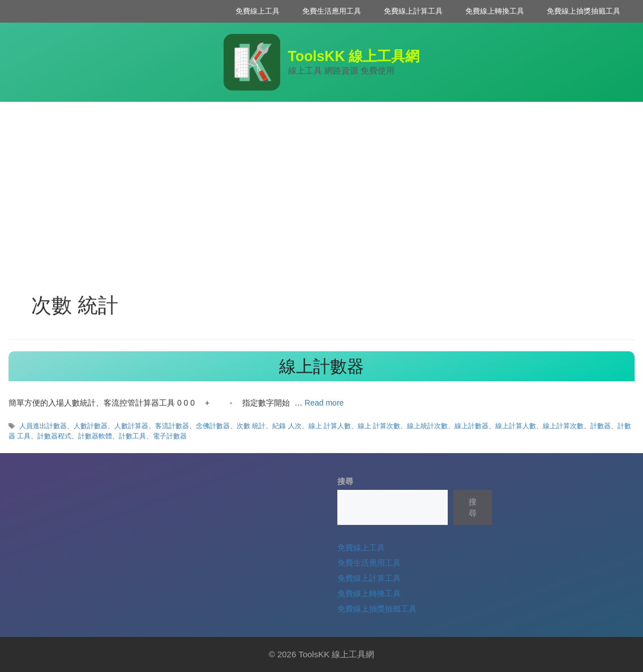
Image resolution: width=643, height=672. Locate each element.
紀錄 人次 (287, 426)
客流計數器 (172, 426)
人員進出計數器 (43, 426)
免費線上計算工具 (413, 11)
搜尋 (345, 481)
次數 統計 (251, 426)
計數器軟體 (95, 436)
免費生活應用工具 (332, 11)
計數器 (601, 426)
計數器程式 (54, 436)
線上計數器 (321, 366)
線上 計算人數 (330, 426)
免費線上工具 (258, 11)
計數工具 (132, 436)
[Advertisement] (321, 187)
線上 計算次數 (379, 426)
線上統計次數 (427, 426)
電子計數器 (170, 436)
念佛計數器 (213, 426)
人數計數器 (91, 426)
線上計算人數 (516, 426)
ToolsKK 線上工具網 (354, 56)
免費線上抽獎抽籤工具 (584, 11)
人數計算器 (131, 426)
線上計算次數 (563, 426)
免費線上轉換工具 (495, 11)
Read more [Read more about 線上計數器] (324, 403)
